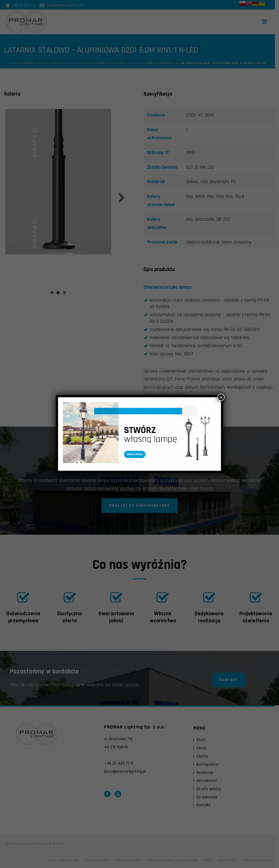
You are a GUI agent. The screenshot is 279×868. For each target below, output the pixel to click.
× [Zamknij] (221, 397)
